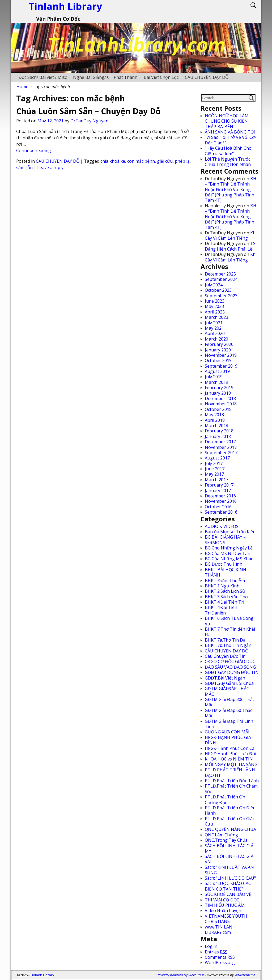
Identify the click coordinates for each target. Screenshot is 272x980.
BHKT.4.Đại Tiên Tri (224, 602)
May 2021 (214, 328)
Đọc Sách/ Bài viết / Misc (43, 77)
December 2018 (220, 398)
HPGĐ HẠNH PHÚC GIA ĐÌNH (228, 740)
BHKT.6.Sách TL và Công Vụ (229, 621)
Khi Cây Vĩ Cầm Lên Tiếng (231, 235)
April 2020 (215, 333)
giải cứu (165, 161)
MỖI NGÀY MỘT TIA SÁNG (231, 764)
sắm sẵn (24, 167)
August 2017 (217, 458)
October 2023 (218, 290)
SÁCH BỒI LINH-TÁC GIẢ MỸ (229, 848)
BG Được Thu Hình (224, 564)
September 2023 (221, 296)
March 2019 (216, 382)
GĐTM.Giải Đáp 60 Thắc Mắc (228, 713)
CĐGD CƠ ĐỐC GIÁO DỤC (230, 661)
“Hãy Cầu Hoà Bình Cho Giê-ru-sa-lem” (228, 151)
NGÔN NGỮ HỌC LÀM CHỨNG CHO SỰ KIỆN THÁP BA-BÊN (227, 121)
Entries (216, 952)
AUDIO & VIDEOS (222, 526)
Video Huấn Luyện (223, 910)
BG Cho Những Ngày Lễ (229, 548)
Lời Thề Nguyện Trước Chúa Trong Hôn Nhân (228, 162)
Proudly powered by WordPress (181, 975)
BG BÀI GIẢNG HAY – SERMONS (225, 540)
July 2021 (214, 323)
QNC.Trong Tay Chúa (226, 840)
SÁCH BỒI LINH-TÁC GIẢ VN (229, 859)
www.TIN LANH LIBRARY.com (220, 930)
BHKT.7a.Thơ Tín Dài (226, 640)
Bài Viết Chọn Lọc (161, 77)
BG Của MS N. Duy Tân (228, 553)
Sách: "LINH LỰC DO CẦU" (230, 878)
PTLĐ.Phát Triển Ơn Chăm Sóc (231, 789)
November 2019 (221, 355)
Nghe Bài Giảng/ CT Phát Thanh (105, 77)
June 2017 (215, 469)
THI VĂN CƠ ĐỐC (222, 900)
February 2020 (219, 344)
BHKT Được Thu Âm (225, 581)
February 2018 (219, 431)
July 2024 (214, 285)
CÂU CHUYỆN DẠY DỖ (207, 77)
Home (22, 87)
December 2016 (220, 496)
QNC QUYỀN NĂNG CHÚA (230, 829)
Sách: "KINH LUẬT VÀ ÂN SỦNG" (229, 870)
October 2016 (218, 507)
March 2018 (216, 425)
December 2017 (220, 442)
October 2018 (218, 409)
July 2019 (214, 377)
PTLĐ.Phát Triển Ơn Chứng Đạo (225, 800)
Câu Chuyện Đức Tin (225, 656)
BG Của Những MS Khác (229, 559)
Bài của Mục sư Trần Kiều (230, 532)
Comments (220, 957)
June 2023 (215, 301)
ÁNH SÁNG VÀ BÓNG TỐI (230, 132)
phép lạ (182, 161)
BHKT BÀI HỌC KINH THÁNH (226, 572)
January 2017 (218, 491)
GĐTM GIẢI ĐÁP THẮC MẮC (227, 691)
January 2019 (218, 393)
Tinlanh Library (42, 975)
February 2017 (219, 485)
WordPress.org (220, 962)
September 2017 (221, 453)
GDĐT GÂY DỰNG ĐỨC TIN (232, 672)
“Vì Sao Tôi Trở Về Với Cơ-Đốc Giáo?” (231, 140)
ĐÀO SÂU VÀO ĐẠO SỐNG (230, 667)
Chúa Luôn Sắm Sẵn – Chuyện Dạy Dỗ (88, 111)
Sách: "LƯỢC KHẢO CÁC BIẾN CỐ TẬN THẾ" (228, 886)
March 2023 (216, 317)
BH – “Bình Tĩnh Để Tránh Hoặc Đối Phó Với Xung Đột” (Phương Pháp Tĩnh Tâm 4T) (231, 190)
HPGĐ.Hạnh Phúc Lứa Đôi (230, 754)
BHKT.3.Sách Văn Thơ (226, 597)
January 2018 (218, 436)
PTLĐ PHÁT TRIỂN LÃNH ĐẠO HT (230, 772)
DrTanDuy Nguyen (89, 121)
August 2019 (217, 371)
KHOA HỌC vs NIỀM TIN (229, 759)
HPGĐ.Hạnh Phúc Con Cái (230, 748)
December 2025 (220, 274)
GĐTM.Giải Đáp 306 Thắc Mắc (230, 702)
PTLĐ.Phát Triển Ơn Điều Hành (230, 810)
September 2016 (221, 512)
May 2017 (214, 474)
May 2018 (214, 415)
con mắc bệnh (141, 161)
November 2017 (221, 447)
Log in (211, 946)
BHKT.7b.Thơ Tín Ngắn (228, 645)
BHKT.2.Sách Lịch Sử (225, 591)
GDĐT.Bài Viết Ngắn (225, 678)
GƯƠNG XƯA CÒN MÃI (227, 732)
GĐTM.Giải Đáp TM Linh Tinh (229, 724)
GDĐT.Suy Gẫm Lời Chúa (229, 683)
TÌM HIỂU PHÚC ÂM (225, 905)
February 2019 (219, 388)
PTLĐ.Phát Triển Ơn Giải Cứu (229, 821)
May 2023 (214, 306)
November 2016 (221, 501)
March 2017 (216, 480)
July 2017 (214, 463)
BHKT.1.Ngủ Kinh (222, 586)
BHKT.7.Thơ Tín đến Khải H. (230, 632)
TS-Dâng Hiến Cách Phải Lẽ (231, 246)
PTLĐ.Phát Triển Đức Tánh (232, 781)
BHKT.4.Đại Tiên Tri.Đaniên (221, 610)
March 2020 (216, 339)
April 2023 (215, 312)
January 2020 (218, 350)
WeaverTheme (245, 975)
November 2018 (221, 404)
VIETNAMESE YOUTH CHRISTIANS (226, 919)
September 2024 (221, 279)
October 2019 (218, 360)
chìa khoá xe (113, 161)
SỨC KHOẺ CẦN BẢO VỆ (228, 894)
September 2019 (221, 366)
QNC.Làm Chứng (221, 835)
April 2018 (215, 420)
